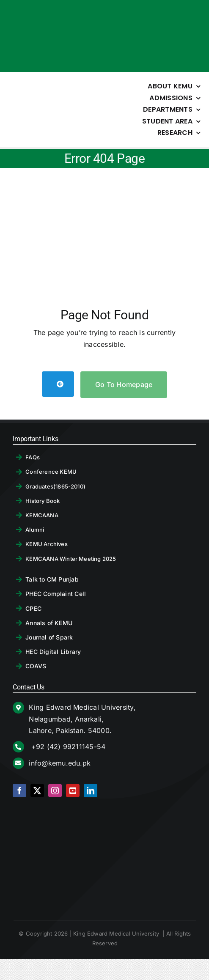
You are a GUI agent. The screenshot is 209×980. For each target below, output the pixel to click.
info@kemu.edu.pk (60, 763)
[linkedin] (91, 791)
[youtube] (73, 791)
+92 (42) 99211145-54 (67, 747)
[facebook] (19, 791)
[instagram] (55, 791)
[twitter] (37, 791)
